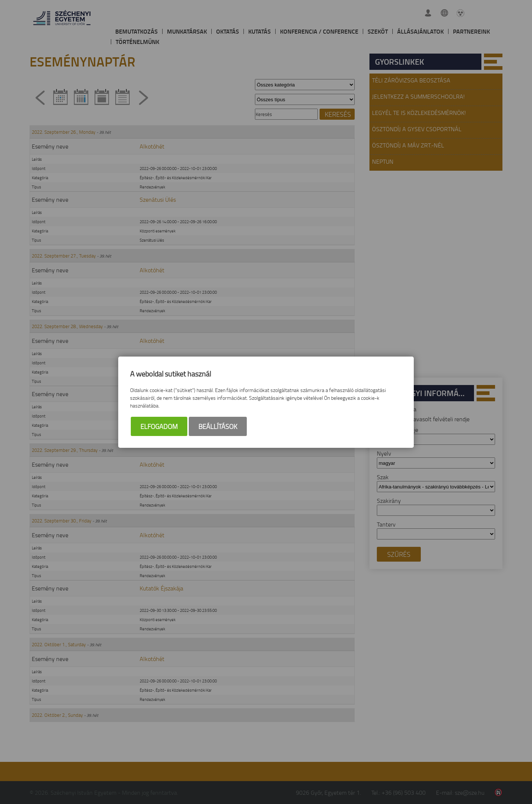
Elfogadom (159, 426)
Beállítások (218, 426)
